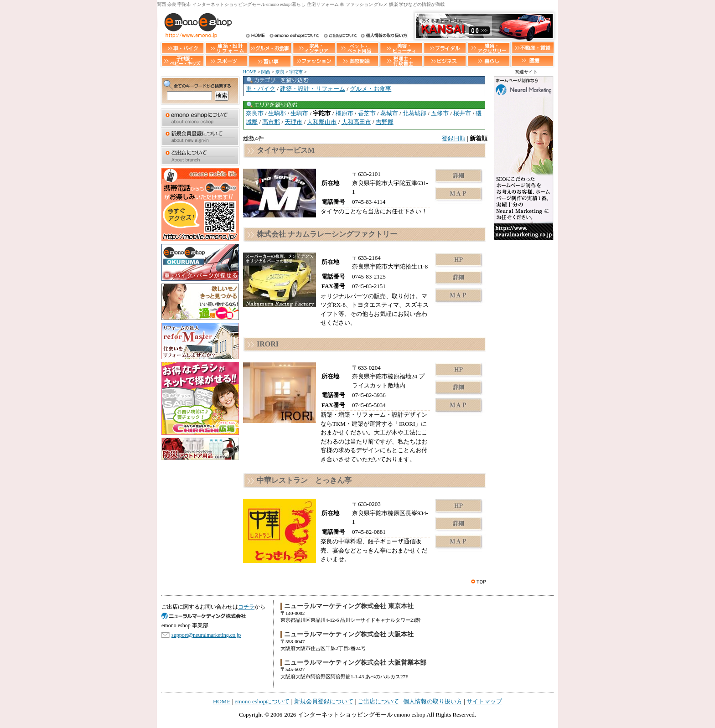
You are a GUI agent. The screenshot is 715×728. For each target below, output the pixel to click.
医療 (533, 61)
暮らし (489, 61)
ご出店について (340, 36)
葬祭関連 (357, 61)
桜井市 (462, 113)
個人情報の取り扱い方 (383, 36)
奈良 (280, 72)
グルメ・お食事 (270, 48)
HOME (255, 36)
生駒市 (299, 113)
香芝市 (367, 113)
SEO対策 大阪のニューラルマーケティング (207, 616)
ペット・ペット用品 (357, 48)
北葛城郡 (414, 113)
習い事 (270, 61)
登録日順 (454, 138)
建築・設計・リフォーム (226, 48)
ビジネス (445, 61)
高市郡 (271, 122)
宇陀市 (296, 72)
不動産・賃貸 (533, 48)
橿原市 (345, 113)
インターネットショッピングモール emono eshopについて (294, 36)
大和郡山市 (322, 122)
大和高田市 (356, 122)
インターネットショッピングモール (196, 25)
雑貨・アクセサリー (489, 48)
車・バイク (182, 48)
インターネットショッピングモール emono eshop (362, 715)
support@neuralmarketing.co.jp (206, 635)
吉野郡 (385, 122)
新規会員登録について (200, 137)
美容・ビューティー (401, 48)
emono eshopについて (200, 118)
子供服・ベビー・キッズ (182, 61)
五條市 (440, 113)
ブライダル (445, 48)
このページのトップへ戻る (479, 582)
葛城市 (389, 113)
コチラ (246, 607)
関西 (266, 72)
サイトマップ (484, 701)
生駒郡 (277, 113)
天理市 (293, 122)
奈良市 (255, 113)
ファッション (314, 61)
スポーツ (226, 61)
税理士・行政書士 (401, 61)
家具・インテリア (314, 48)
